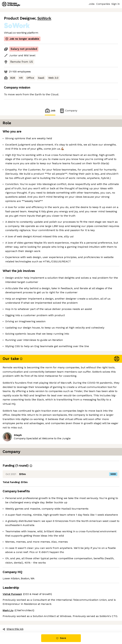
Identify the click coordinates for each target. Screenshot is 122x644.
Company (68, 111)
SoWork (44, 18)
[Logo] (11, 4)
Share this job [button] (13, 629)
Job (50, 111)
